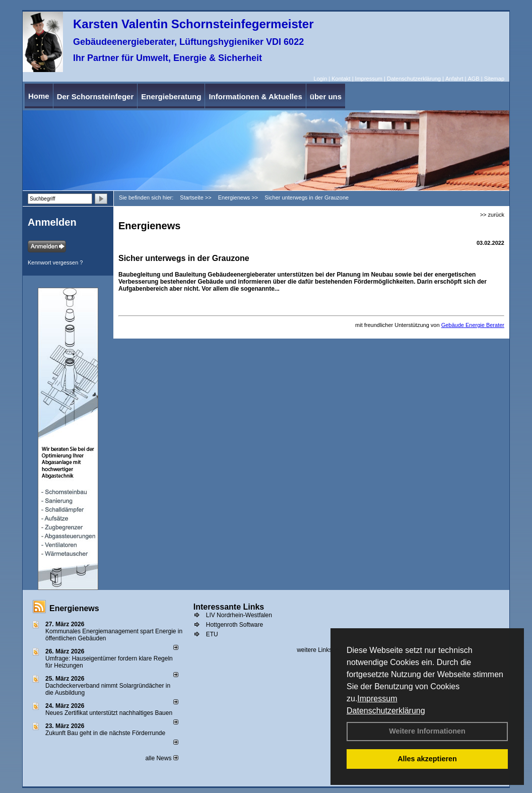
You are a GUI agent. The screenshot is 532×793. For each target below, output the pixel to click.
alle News (161, 758)
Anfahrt (454, 79)
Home (39, 96)
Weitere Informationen (427, 731)
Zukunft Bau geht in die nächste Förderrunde (105, 733)
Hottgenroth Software (235, 625)
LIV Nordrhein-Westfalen (239, 615)
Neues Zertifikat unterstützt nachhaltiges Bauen (109, 713)
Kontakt (341, 79)
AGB (473, 79)
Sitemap (494, 79)
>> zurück (492, 215)
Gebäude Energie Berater (473, 325)
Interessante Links (229, 607)
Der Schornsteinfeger (95, 96)
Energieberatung (171, 96)
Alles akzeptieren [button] (427, 759)
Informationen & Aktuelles (255, 96)
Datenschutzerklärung (386, 711)
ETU (212, 634)
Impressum (377, 699)
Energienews (74, 608)
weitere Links (318, 650)
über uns (326, 96)
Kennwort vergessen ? (55, 262)
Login (320, 79)
